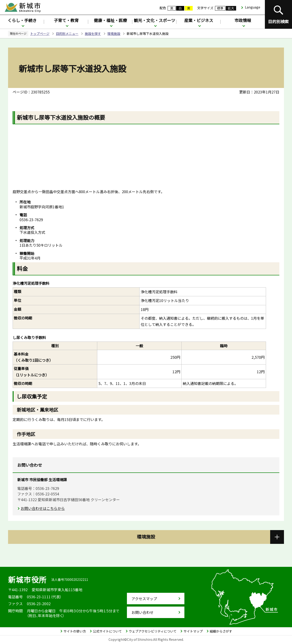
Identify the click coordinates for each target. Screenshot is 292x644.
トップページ (40, 34)
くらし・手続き (22, 20)
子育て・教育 (66, 20)
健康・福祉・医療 (110, 20)
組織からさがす (221, 631)
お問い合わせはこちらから (43, 508)
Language (253, 7)
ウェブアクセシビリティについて (153, 631)
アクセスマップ (144, 599)
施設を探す (93, 34)
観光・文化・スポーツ (155, 20)
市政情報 (243, 20)
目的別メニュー (67, 34)
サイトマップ (193, 631)
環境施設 (114, 34)
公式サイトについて (107, 631)
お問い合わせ (143, 612)
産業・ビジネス (199, 20)
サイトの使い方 (75, 631)
